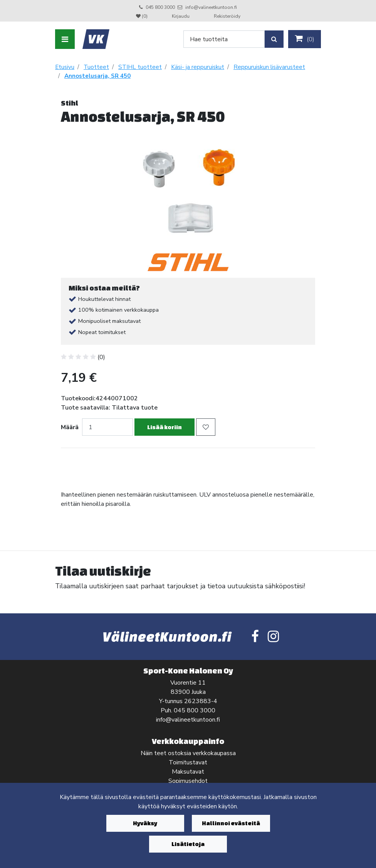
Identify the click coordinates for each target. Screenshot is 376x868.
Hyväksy (145, 823)
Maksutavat (188, 772)
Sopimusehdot (188, 781)
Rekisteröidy (227, 16)
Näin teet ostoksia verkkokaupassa (188, 753)
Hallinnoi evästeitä (231, 823)
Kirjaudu (181, 16)
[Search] (224, 39)
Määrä (70, 427)
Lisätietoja (188, 844)
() (305, 39)
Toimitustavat (188, 762)
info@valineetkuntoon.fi (211, 7)
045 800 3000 (160, 7)
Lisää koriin (164, 427)
